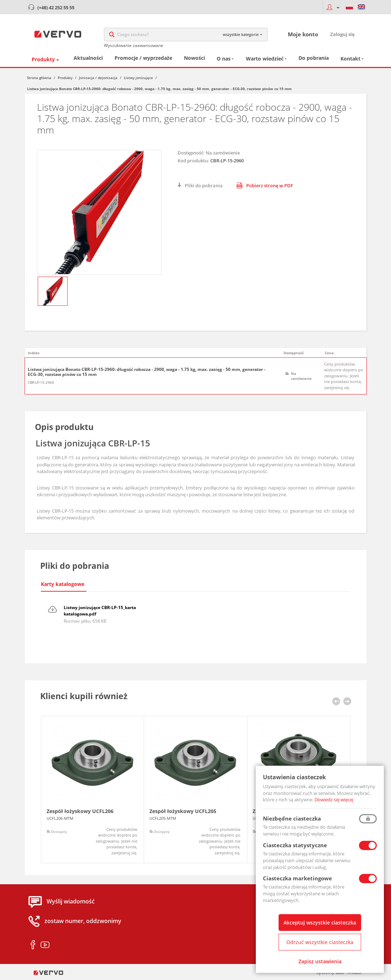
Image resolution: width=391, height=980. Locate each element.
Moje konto (303, 34)
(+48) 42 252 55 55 (56, 7)
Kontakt (350, 59)
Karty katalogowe (63, 584)
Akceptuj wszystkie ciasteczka (320, 923)
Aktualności (88, 58)
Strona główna (39, 78)
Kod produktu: (193, 161)
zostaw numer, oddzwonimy (83, 921)
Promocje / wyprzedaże (143, 58)
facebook (33, 945)
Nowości (194, 58)
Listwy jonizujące (138, 78)
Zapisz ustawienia (320, 961)
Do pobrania (314, 58)
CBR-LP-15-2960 (41, 382)
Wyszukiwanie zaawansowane (134, 45)
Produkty (43, 59)
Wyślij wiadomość (71, 902)
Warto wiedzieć (265, 59)
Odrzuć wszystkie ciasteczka (320, 942)
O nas (224, 59)
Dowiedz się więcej (334, 800)
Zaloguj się (342, 34)
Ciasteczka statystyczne (295, 845)
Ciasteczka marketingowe (297, 878)
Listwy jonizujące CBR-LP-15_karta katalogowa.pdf (100, 611)
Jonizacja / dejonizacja (98, 78)
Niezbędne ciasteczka (292, 818)
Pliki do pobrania (204, 185)
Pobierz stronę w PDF (265, 185)
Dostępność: (191, 153)
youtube (45, 945)
